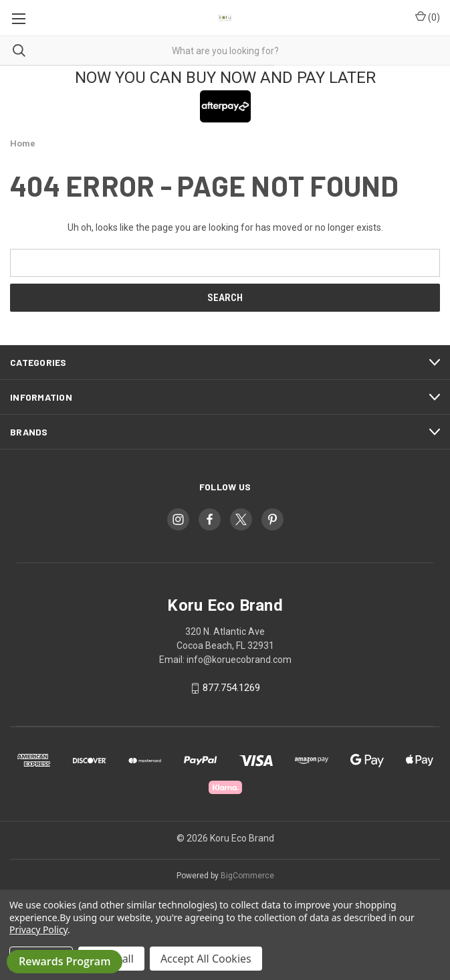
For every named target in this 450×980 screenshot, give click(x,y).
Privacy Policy (38, 929)
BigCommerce (247, 876)
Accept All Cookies (206, 959)
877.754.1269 (231, 688)
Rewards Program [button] (65, 961)
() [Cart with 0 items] (428, 17)
